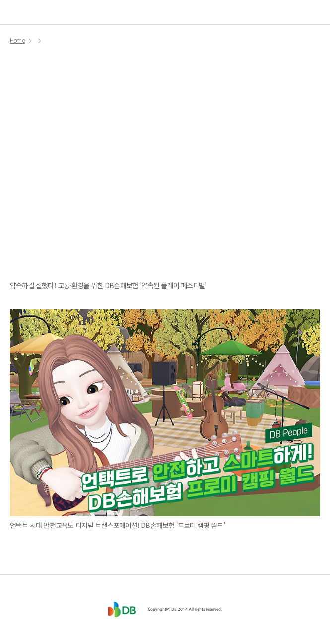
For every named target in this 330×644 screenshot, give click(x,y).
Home (17, 41)
